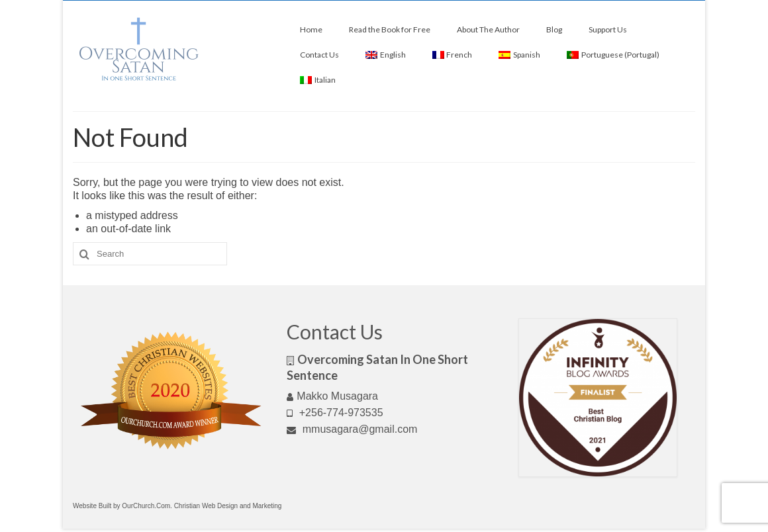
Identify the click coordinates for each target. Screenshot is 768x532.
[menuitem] (386, 55)
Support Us (608, 29)
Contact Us (319, 55)
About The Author (488, 29)
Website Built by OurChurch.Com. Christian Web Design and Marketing (177, 506)
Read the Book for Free (390, 29)
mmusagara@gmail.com (352, 429)
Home (311, 29)
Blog (554, 29)
